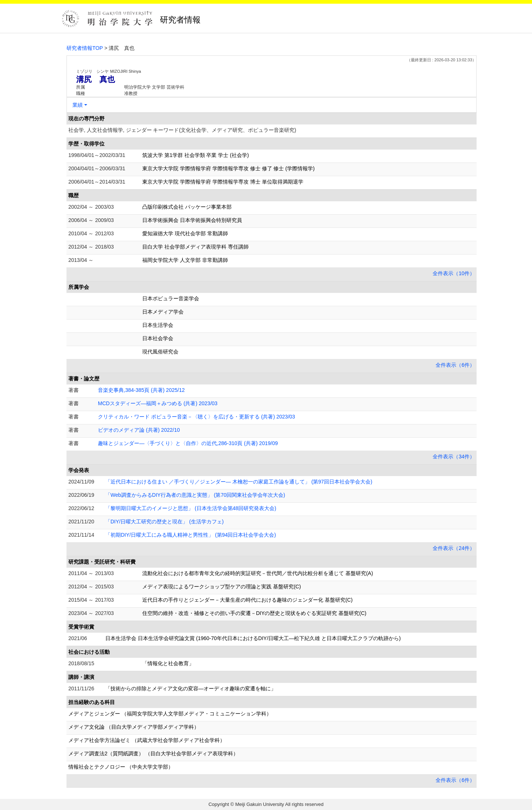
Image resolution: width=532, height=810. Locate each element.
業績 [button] (78, 105)
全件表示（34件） (454, 457)
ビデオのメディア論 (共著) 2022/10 (139, 430)
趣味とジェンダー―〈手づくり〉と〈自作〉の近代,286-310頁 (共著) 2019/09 (188, 443)
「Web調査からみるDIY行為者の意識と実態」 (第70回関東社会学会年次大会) (195, 495)
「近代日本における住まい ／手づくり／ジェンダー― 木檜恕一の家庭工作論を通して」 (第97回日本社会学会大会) (239, 482)
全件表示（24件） (454, 548)
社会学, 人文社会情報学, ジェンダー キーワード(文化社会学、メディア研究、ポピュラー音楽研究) (182, 130)
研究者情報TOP (85, 48)
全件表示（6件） (455, 365)
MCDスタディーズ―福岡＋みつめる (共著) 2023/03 (158, 403)
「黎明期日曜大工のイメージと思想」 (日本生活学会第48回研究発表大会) (191, 508)
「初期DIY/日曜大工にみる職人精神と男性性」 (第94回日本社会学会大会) (191, 535)
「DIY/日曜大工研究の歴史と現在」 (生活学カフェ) (164, 522)
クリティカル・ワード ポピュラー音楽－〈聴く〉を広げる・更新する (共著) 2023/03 (197, 417)
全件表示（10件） (454, 273)
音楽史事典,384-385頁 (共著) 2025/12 (141, 390)
